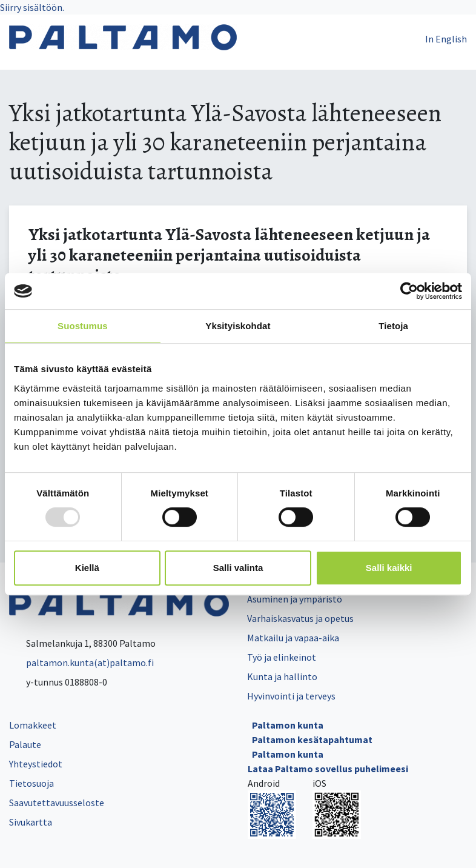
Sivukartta (31, 822)
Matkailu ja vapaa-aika (293, 638)
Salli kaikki (389, 568)
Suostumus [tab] (83, 326)
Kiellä (87, 568)
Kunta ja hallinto (282, 676)
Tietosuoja (31, 783)
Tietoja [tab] (393, 326)
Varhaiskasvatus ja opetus (300, 618)
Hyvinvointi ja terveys (291, 696)
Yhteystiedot (36, 764)
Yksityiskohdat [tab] (238, 326)
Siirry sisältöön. (32, 7)
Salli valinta (238, 568)
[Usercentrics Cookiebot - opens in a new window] (409, 291)
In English (446, 39)
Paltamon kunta (288, 725)
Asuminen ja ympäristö (295, 599)
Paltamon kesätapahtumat (312, 739)
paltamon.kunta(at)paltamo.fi (81, 663)
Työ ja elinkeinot (282, 657)
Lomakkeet (33, 725)
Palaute (25, 744)
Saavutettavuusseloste (57, 803)
